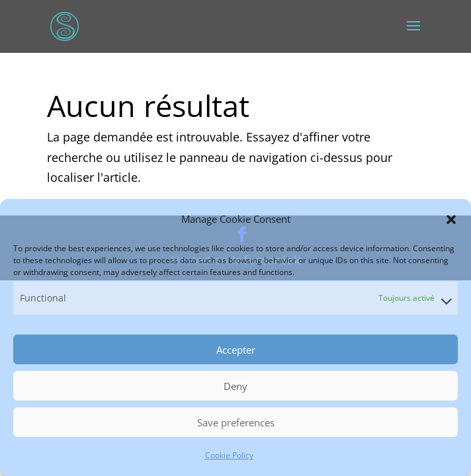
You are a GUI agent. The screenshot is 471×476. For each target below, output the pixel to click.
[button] (451, 219)
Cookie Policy (229, 455)
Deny (235, 386)
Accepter (236, 350)
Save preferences (236, 422)
